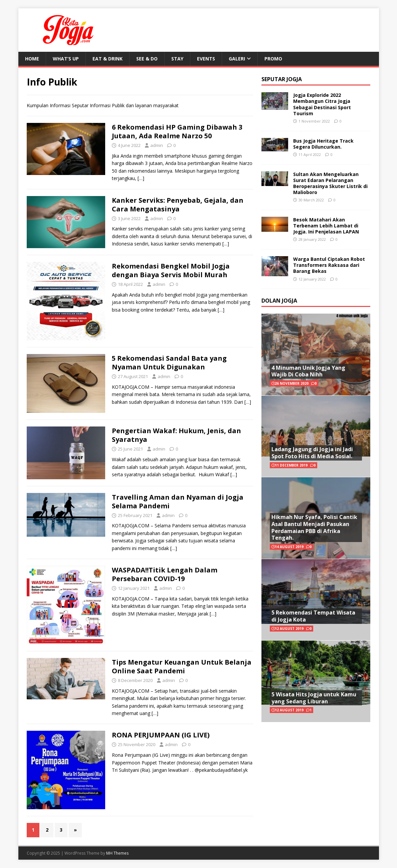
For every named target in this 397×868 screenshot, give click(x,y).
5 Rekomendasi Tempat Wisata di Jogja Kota (313, 616)
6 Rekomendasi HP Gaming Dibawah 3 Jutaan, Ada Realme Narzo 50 (177, 131)
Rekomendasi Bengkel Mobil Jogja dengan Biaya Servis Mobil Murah (171, 270)
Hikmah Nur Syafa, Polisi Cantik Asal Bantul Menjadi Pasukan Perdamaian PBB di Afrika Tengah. (314, 527)
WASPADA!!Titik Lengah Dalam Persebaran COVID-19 (165, 574)
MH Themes (117, 853)
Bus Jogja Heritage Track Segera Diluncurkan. (323, 144)
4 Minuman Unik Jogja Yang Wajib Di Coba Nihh (308, 371)
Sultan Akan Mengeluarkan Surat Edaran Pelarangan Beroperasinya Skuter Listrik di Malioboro (330, 183)
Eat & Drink (108, 59)
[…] (141, 178)
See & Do (147, 59)
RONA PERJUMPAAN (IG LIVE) (161, 735)
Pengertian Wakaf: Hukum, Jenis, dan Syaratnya (176, 435)
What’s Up (66, 59)
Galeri (237, 59)
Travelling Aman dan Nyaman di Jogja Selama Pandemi (178, 501)
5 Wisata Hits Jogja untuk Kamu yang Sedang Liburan (314, 698)
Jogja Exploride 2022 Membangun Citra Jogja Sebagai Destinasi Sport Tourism (322, 104)
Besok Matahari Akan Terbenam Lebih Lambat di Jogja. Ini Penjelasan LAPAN (326, 226)
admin (157, 145)
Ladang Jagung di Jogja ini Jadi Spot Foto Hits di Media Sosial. (312, 453)
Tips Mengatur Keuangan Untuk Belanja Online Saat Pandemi (182, 666)
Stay (177, 59)
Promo (273, 59)
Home (32, 59)
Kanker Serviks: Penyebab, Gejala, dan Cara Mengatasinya (178, 205)
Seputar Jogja (282, 79)
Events (206, 59)
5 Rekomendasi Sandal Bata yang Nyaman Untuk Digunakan (169, 363)
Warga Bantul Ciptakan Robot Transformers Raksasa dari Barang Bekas (329, 265)
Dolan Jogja (279, 301)
